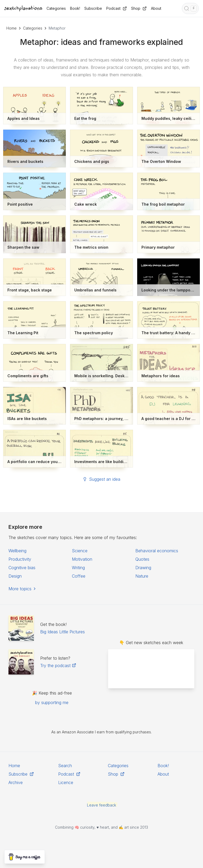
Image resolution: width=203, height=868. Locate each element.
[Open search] (190, 8)
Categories (33, 28)
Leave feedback (101, 805)
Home (11, 28)
